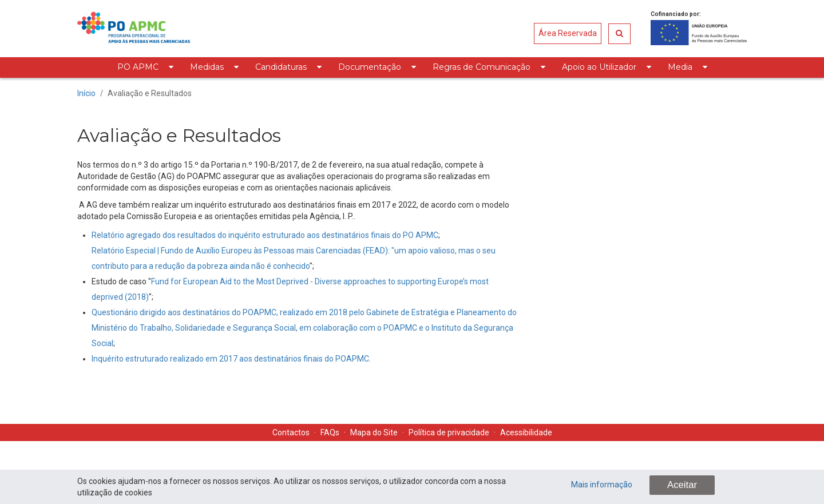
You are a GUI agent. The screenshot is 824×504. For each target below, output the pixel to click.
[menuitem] (145, 68)
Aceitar (682, 485)
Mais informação (602, 485)
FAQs (330, 432)
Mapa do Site (374, 432)
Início (86, 93)
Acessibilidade (526, 432)
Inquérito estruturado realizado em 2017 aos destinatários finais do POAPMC (230, 359)
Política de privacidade (449, 432)
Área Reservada (568, 33)
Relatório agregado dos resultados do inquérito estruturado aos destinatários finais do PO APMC (265, 235)
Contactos (291, 432)
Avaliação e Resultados (150, 93)
